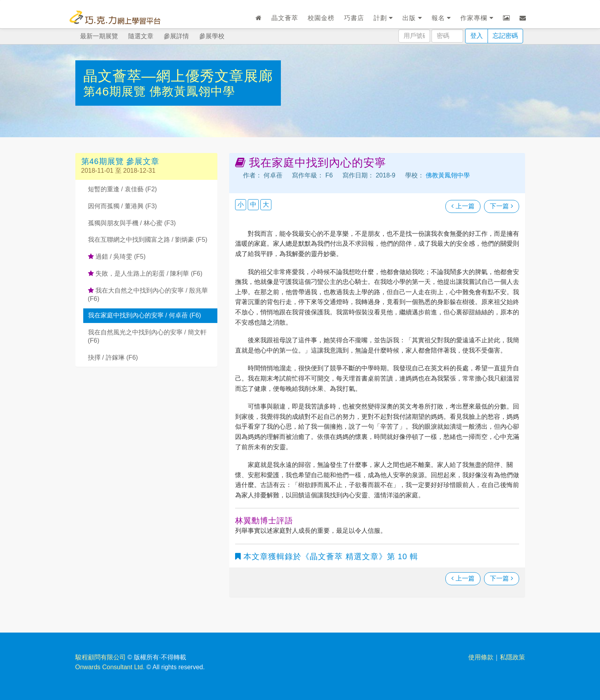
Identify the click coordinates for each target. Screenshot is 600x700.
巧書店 (354, 18)
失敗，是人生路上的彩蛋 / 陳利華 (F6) (145, 273)
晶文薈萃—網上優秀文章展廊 (178, 76)
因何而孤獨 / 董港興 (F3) (122, 206)
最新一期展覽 (99, 36)
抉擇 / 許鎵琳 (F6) (113, 357)
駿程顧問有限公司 (101, 657)
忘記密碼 (505, 36)
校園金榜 (321, 18)
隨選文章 (141, 36)
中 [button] (253, 204)
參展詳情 (176, 36)
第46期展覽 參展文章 (121, 161)
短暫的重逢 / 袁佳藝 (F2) (122, 189)
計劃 (383, 18)
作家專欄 (477, 18)
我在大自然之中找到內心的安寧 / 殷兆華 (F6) (148, 295)
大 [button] (266, 204)
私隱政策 (512, 657)
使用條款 (481, 657)
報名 (441, 18)
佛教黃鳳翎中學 (192, 91)
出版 (412, 18)
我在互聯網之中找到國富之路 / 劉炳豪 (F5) (148, 240)
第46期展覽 (117, 91)
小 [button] (241, 204)
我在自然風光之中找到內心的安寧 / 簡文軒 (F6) (147, 336)
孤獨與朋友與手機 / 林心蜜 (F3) (132, 223)
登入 (477, 36)
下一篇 (501, 206)
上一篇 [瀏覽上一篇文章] (463, 206)
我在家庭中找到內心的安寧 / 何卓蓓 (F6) (145, 315)
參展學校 (212, 36)
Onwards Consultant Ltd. (110, 667)
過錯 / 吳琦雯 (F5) (117, 257)
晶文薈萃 (285, 18)
